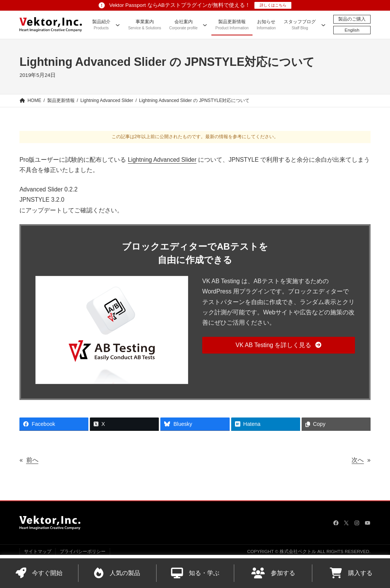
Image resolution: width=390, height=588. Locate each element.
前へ (32, 460)
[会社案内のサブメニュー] (205, 25)
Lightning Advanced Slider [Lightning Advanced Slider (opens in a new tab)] (162, 160)
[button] (279, 345)
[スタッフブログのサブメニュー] (323, 25)
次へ (358, 460)
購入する (351, 573)
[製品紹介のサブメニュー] (118, 25)
